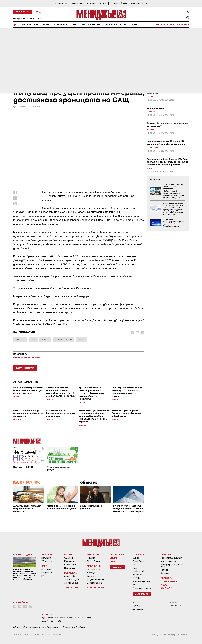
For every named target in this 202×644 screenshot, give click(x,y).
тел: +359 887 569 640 (51, 621)
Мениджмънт (61, 25)
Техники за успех (72, 579)
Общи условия (20, 627)
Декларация (138, 609)
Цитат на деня (94, 583)
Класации (91, 573)
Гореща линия (169, 581)
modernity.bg (61, 3)
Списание (159, 25)
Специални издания (142, 588)
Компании (69, 561)
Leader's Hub (139, 571)
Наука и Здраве (96, 588)
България (26, 25)
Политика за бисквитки (75, 627)
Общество (47, 561)
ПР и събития (93, 561)
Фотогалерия (94, 569)
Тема (135, 565)
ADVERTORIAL (155, 179)
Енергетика (70, 565)
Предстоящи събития (171, 558)
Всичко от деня (129, 25)
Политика (46, 558)
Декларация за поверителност (45, 627)
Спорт (113, 558)
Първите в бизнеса (119, 3)
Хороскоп (92, 576)
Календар (165, 573)
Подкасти (172, 25)
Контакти (166, 588)
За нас (136, 603)
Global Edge (138, 561)
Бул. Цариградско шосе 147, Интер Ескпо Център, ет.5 (66, 618)
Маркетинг (94, 25)
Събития (184, 25)
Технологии (78, 25)
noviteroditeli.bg (77, 3)
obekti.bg (91, 3)
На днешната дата (96, 579)
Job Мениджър (71, 583)
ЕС (43, 576)
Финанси (68, 558)
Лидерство (70, 576)
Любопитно (110, 25)
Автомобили (117, 554)
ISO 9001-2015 (176, 606)
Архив (135, 585)
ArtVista (136, 578)
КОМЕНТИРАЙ (25, 368)
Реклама (91, 558)
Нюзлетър (118, 567)
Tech (135, 568)
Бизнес (46, 25)
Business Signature (141, 581)
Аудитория (138, 606)
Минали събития (168, 561)
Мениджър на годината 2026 (172, 566)
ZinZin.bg (103, 3)
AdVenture (137, 575)
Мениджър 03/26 (139, 3)
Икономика (70, 568)
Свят (37, 25)
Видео (113, 561)
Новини (164, 570)
